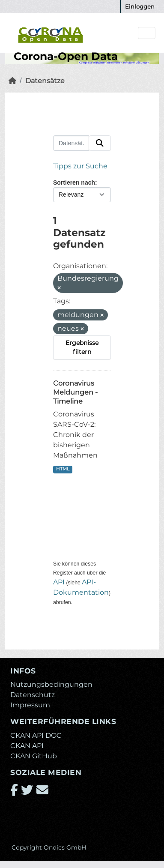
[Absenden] (100, 143)
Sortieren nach (74, 183)
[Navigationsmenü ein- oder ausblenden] (147, 33)
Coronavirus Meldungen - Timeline (75, 392)
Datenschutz (33, 695)
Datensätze (45, 81)
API (59, 582)
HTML (63, 469)
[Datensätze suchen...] (71, 143)
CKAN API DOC (36, 735)
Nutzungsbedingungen (51, 684)
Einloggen (140, 6)
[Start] (12, 81)
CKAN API (27, 746)
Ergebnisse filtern (82, 347)
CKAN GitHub (34, 756)
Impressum (30, 705)
